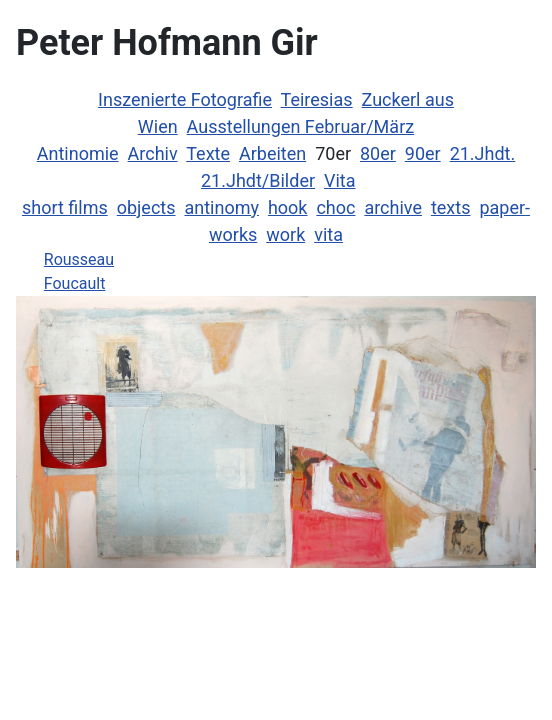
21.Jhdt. (483, 153)
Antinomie (78, 153)
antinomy (221, 207)
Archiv (153, 153)
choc (335, 207)
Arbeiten (272, 153)
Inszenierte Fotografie (185, 99)
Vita (340, 180)
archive (393, 207)
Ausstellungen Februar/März (301, 126)
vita (328, 234)
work (285, 234)
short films (65, 207)
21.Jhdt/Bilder (258, 180)
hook (288, 207)
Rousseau (79, 259)
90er (423, 153)
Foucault (75, 283)
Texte (208, 153)
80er (378, 153)
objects (146, 207)
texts (451, 207)
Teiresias (317, 99)
